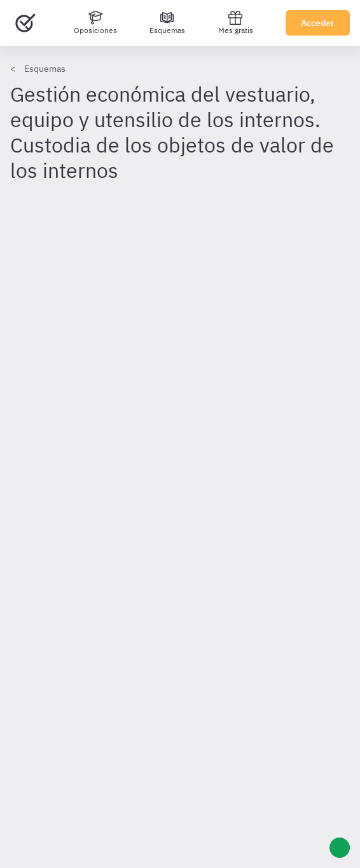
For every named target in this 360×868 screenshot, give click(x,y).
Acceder (318, 23)
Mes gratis (236, 23)
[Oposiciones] (95, 23)
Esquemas (45, 69)
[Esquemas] (167, 23)
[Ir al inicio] (25, 23)
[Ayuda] (340, 848)
